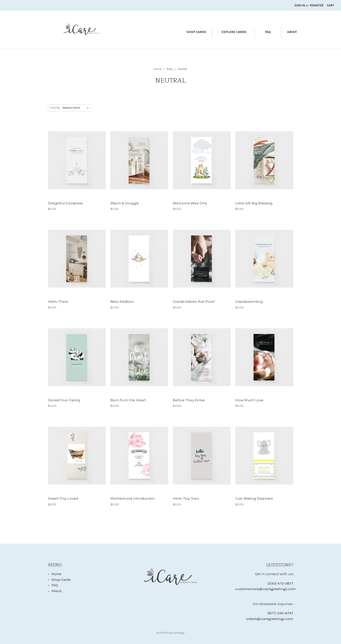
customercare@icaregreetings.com (264, 589)
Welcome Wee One (190, 203)
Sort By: (55, 108)
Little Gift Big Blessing (254, 203)
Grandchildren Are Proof (194, 302)
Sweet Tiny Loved (63, 498)
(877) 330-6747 (280, 613)
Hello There (58, 302)
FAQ (268, 32)
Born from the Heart (128, 400)
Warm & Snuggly (125, 203)
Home (57, 574)
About (292, 32)
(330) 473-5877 (280, 583)
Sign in (300, 5)
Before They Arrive (189, 400)
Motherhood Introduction (133, 498)
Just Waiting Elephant (254, 498)
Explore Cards (234, 32)
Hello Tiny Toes (186, 498)
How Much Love (249, 400)
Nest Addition (122, 302)
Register (317, 5)
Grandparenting (249, 302)
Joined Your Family (64, 400)
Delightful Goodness (65, 203)
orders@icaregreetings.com (270, 619)
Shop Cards (196, 32)
